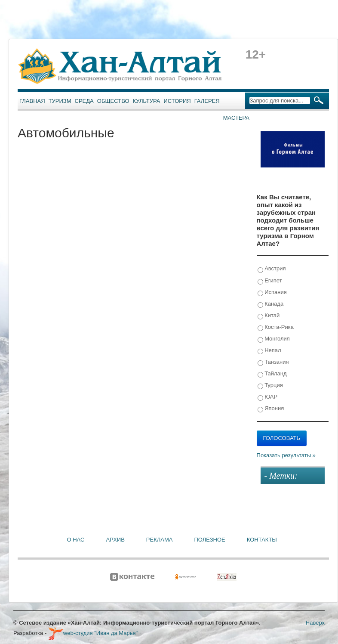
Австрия (272, 269)
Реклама (160, 540)
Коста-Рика (276, 327)
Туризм (60, 101)
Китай (269, 316)
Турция (270, 385)
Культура (147, 101)
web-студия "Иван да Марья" (93, 633)
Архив (115, 540)
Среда (84, 101)
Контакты (262, 540)
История (177, 101)
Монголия (274, 339)
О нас (76, 540)
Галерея (207, 101)
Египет (270, 281)
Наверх (315, 623)
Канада (271, 304)
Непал (269, 351)
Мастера (236, 118)
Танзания (273, 362)
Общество (113, 101)
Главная (32, 101)
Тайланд (272, 374)
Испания (272, 293)
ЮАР (268, 397)
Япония (271, 409)
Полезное (209, 540)
